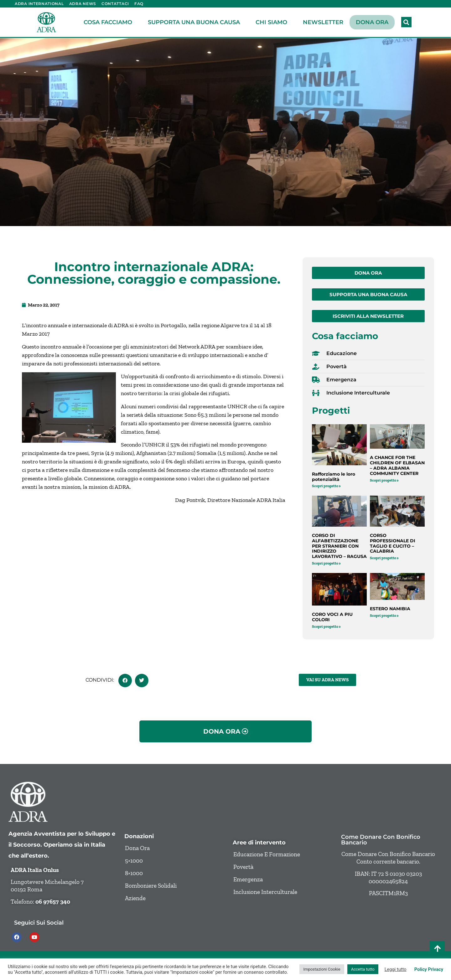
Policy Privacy (429, 969)
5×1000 (134, 861)
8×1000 (134, 873)
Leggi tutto (396, 969)
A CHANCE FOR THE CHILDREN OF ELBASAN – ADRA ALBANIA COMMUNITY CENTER (397, 465)
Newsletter (323, 22)
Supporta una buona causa (195, 22)
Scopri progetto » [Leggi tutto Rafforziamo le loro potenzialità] (326, 486)
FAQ (139, 4)
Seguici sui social (39, 923)
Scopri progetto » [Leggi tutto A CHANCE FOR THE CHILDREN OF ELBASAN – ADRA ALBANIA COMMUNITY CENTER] (384, 480)
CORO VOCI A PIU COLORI (332, 617)
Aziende (135, 898)
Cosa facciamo (109, 22)
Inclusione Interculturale (265, 892)
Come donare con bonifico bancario (381, 840)
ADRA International (39, 4)
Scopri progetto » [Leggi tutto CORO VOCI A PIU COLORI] (326, 627)
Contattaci (115, 4)
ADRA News (83, 4)
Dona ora (372, 22)
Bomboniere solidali (151, 886)
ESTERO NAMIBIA (390, 609)
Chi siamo (273, 22)
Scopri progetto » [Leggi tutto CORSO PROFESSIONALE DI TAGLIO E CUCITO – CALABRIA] (384, 558)
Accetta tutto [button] (363, 969)
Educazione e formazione (267, 854)
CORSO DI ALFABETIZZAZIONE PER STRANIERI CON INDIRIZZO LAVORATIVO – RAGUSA (339, 546)
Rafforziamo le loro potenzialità (334, 477)
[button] (406, 22)
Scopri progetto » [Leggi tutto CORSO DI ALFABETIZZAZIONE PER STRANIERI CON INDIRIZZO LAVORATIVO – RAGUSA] (326, 563)
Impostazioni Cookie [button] (322, 969)
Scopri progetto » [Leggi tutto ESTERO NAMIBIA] (384, 616)
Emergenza (248, 879)
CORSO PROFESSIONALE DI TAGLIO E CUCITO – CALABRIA (393, 543)
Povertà (243, 867)
